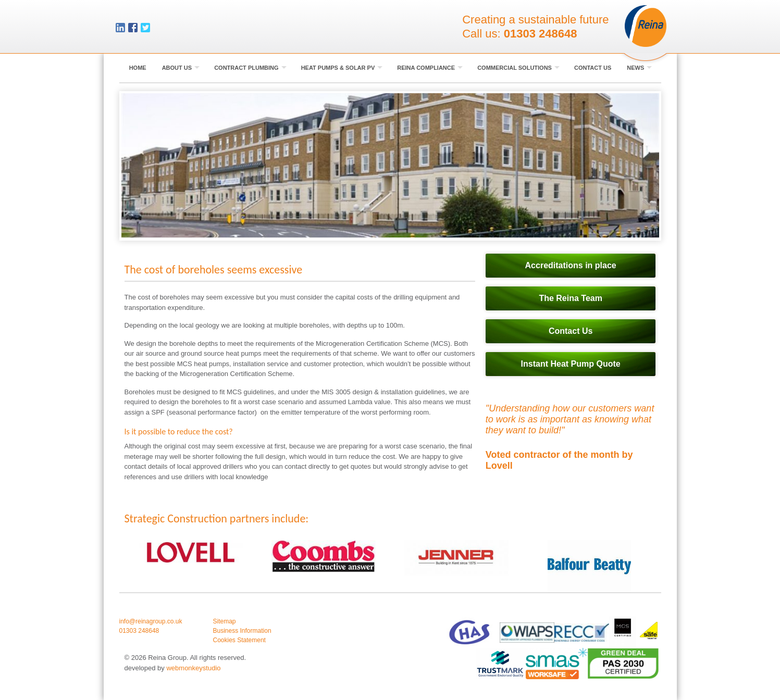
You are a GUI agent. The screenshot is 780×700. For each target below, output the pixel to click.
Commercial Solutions (518, 68)
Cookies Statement (239, 640)
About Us (181, 68)
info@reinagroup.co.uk (151, 621)
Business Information (242, 631)
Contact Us (593, 68)
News (639, 68)
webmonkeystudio (193, 668)
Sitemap (225, 621)
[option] (191, 552)
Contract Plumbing (250, 68)
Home (138, 68)
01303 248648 (541, 34)
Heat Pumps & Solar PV (342, 68)
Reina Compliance (430, 68)
